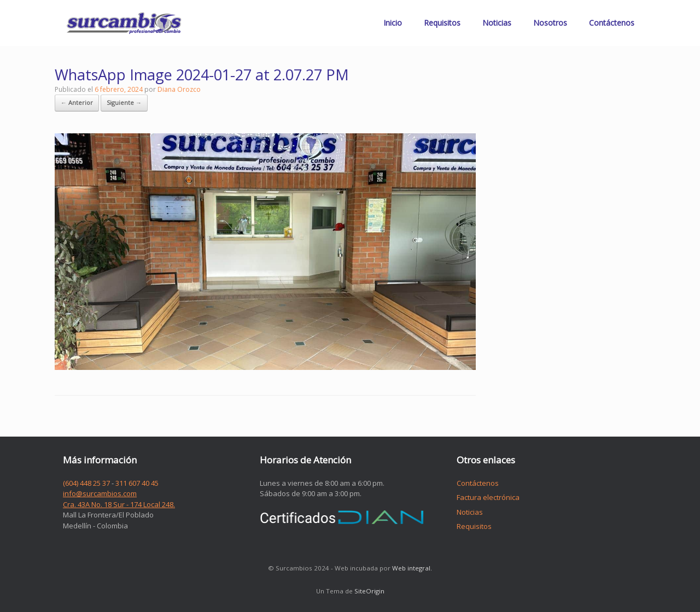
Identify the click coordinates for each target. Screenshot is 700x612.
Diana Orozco (179, 89)
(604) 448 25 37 (86, 483)
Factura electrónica (488, 497)
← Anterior (77, 102)
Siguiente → (124, 102)
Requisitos (442, 23)
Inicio (393, 23)
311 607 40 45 (137, 483)
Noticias (497, 23)
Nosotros (550, 23)
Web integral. (412, 568)
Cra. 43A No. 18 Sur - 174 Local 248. (119, 504)
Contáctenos (612, 23)
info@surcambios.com (100, 493)
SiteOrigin (369, 591)
